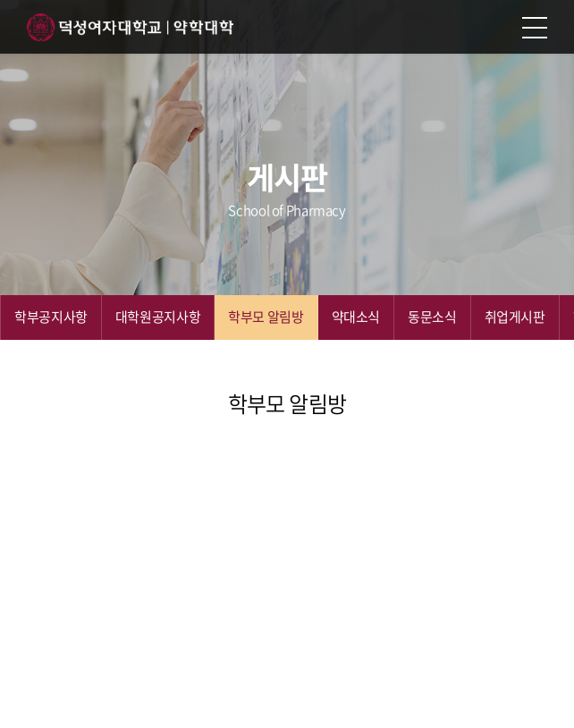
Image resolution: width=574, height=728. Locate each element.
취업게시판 (515, 317)
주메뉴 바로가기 (0, 0)
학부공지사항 (51, 317)
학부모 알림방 (266, 317)
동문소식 (432, 317)
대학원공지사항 (158, 317)
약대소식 (356, 317)
